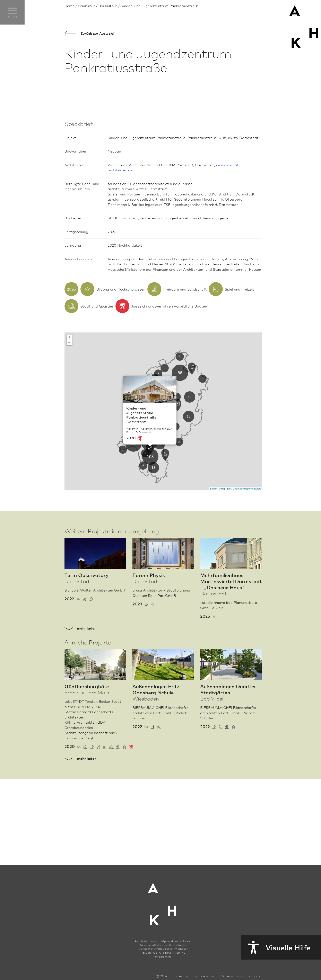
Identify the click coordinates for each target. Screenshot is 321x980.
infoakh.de (163, 967)
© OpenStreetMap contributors (246, 586)
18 (153, 565)
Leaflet (214, 586)
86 (180, 470)
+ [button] (69, 434)
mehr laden (80, 725)
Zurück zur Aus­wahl (89, 34)
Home (70, 6)
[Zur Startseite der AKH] (163, 912)
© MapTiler (224, 586)
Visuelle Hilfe (276, 947)
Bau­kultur (86, 6)
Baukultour (108, 6)
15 (189, 513)
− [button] (69, 440)
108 (150, 554)
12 (190, 494)
